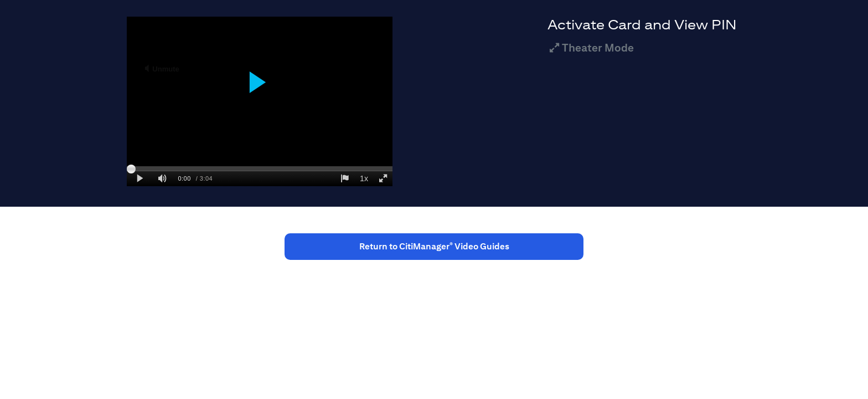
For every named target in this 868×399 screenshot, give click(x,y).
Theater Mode (591, 47)
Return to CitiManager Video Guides (434, 246)
